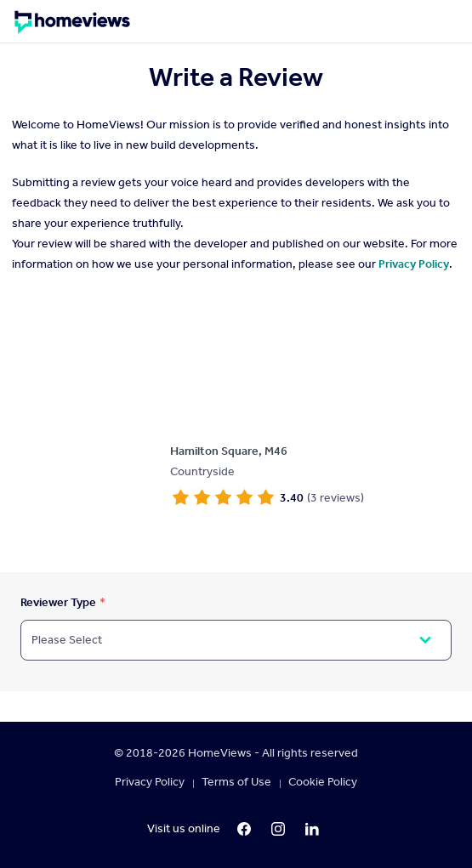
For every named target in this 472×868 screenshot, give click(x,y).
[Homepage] (72, 28)
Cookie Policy (323, 782)
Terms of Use (236, 782)
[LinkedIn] (312, 829)
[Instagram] (278, 829)
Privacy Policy (414, 264)
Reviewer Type (58, 602)
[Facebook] (244, 829)
